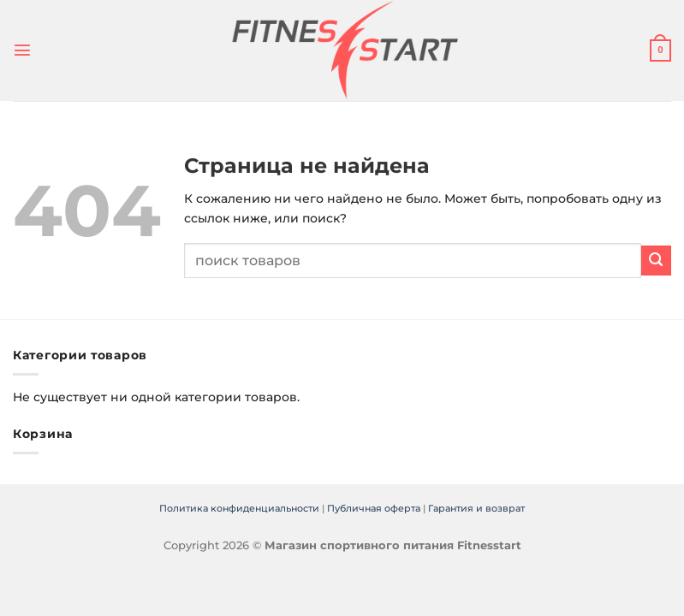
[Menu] (22, 50)
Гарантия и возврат (476, 509)
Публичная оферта (374, 509)
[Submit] (656, 261)
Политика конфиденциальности (239, 509)
